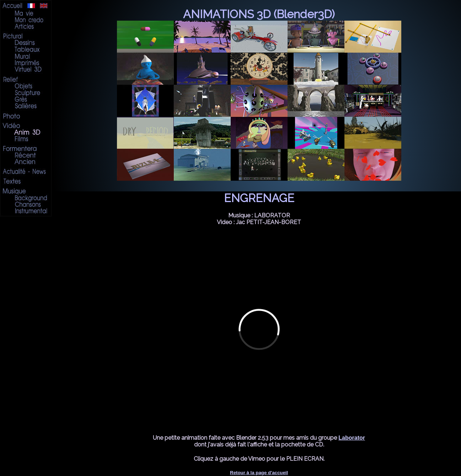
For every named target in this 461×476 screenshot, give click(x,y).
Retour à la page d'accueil (259, 473)
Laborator (352, 438)
